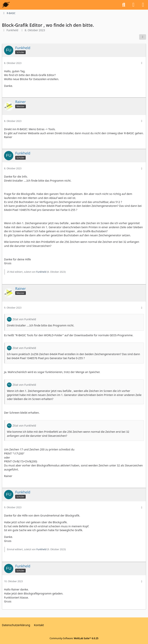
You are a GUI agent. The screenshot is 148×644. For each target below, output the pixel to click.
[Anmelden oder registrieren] (133, 5)
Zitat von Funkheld (24, 319)
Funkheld (12, 30)
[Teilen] (143, 37)
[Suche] (124, 5)
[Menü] (143, 5)
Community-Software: (74, 638)
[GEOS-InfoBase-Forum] (6, 5)
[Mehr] (142, 63)
